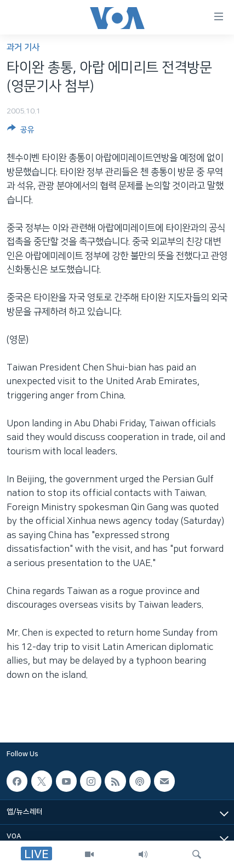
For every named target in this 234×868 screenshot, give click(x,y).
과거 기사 (23, 47)
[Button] (21, 132)
